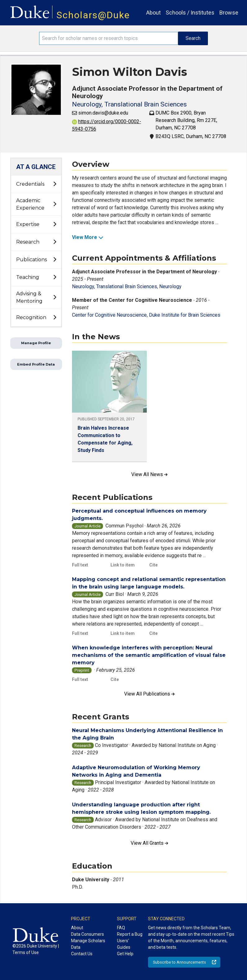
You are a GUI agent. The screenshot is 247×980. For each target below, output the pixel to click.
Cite (153, 565)
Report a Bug (130, 934)
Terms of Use (26, 952)
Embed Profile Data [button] (36, 364)
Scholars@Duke (93, 15)
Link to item (123, 565)
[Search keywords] (109, 38)
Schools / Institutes (190, 13)
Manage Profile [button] (36, 343)
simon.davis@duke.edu (103, 113)
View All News (149, 474)
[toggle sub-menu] (55, 184)
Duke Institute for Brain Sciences (185, 315)
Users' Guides (124, 944)
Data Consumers (88, 934)
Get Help (125, 954)
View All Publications (149, 694)
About (153, 13)
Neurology (170, 286)
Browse (229, 13)
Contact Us (82, 954)
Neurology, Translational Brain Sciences (129, 104)
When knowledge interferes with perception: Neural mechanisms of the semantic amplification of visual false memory (149, 655)
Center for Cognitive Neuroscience (109, 315)
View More (88, 237)
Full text (80, 565)
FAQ (121, 928)
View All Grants (149, 843)
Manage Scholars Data (88, 944)
